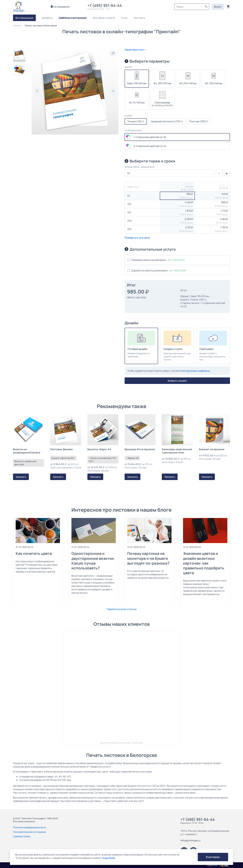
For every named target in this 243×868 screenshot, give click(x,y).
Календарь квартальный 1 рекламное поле (177, 451)
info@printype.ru (190, 840)
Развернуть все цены (137, 238)
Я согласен (213, 857)
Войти (218, 7)
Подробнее (108, 858)
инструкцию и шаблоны (196, 371)
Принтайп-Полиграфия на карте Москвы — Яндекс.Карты (122, 743)
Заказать (21, 477)
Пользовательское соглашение (29, 832)
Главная (17, 25)
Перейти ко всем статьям (122, 609)
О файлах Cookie (22, 836)
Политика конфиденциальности (30, 827)
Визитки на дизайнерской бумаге (27, 451)
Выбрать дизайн (177, 381)
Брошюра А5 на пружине (140, 449)
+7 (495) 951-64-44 (105, 5)
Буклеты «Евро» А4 (99, 449)
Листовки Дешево (61, 449)
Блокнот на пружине (212, 449)
